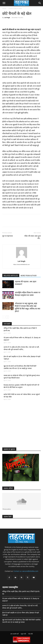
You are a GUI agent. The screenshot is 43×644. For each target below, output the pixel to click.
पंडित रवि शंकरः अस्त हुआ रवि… (33, 237)
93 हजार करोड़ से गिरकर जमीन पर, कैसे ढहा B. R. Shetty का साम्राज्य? (22, 339)
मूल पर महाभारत (8, 236)
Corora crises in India (15, 8)
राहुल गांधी (23, 634)
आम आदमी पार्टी (14, 634)
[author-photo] (22, 258)
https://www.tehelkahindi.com (21, 265)
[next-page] (7, 317)
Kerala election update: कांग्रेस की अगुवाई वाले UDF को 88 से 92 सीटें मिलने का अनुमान (21, 386)
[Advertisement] (19, 426)
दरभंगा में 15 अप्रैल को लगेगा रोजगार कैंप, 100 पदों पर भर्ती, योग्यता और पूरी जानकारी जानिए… (21, 348)
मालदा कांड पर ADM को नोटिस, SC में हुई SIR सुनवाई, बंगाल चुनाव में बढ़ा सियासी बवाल (22, 377)
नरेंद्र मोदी (30, 634)
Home (4, 8)
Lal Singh (7, 17)
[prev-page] (4, 317)
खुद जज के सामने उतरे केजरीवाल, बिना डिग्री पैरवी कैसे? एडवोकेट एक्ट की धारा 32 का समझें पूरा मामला (20, 367)
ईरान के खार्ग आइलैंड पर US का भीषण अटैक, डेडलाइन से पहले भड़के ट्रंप (22, 358)
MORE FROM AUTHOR (29, 276)
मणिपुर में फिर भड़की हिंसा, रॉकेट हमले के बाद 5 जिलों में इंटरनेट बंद (20, 329)
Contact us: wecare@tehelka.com (26, 571)
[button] (4, 3)
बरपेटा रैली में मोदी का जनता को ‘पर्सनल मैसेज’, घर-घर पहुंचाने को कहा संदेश (22, 396)
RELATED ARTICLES (11, 276)
